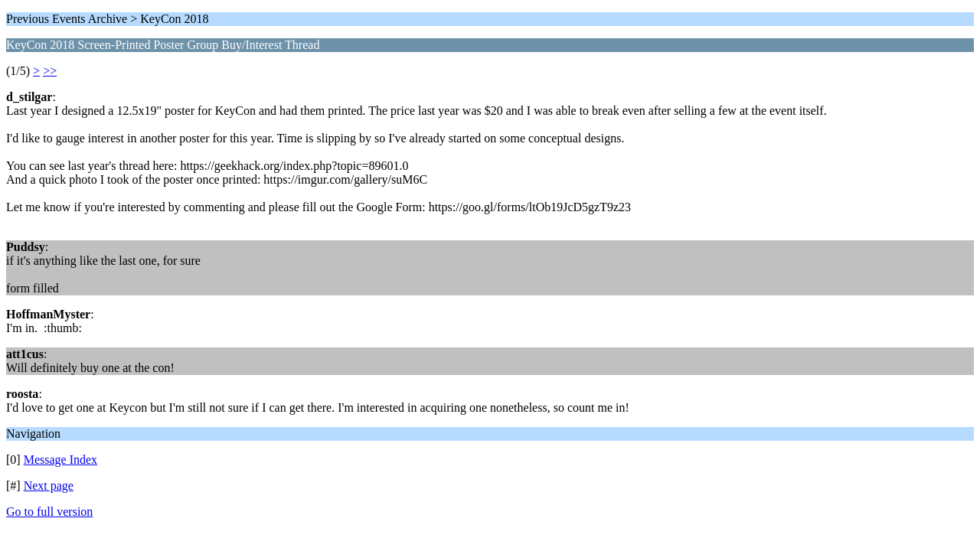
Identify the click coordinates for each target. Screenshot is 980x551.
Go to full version (49, 512)
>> (50, 71)
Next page (49, 486)
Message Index (60, 460)
